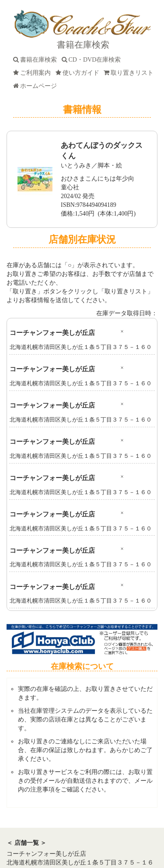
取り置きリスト (130, 73)
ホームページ (37, 86)
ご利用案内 (33, 73)
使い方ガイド (79, 73)
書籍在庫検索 (37, 60)
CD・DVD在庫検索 (93, 60)
